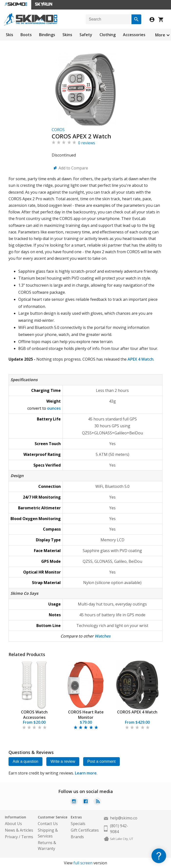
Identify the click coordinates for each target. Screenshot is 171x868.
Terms (27, 837)
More (160, 35)
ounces (54, 408)
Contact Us (48, 824)
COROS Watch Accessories (34, 715)
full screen (83, 863)
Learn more (86, 773)
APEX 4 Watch (141, 359)
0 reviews (87, 143)
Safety (86, 35)
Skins (67, 35)
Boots (26, 35)
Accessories (134, 35)
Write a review (63, 761)
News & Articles (19, 830)
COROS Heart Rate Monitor (86, 715)
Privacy (11, 837)
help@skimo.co (124, 818)
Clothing (108, 35)
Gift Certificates (85, 830)
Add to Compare (73, 168)
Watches (103, 636)
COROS (58, 130)
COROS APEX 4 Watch (137, 712)
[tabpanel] (34, 695)
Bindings (47, 35)
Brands (77, 837)
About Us (13, 824)
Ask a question (25, 761)
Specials (78, 824)
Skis (10, 35)
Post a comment (101, 761)
